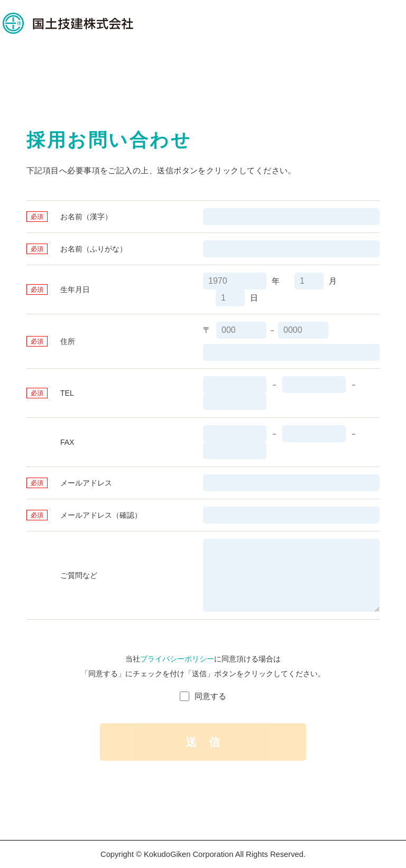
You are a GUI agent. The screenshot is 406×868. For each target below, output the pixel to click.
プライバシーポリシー (177, 659)
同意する (210, 696)
